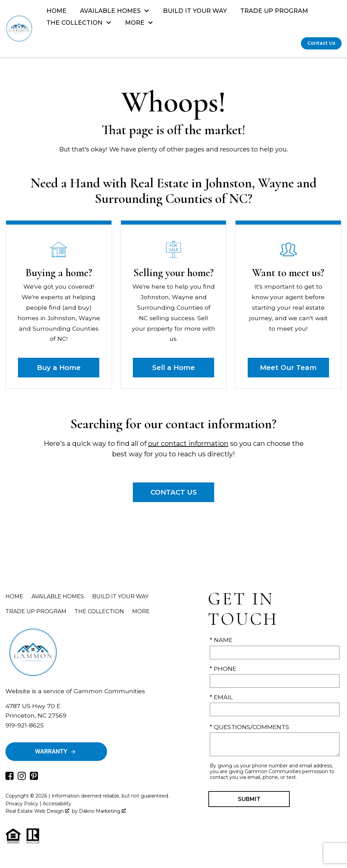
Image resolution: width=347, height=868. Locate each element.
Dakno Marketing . (103, 811)
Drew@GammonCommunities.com (59, 735)
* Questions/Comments (249, 727)
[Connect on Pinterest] (34, 778)
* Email (221, 697)
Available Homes (58, 596)
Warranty (56, 751)
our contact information (188, 443)
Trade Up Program (274, 11)
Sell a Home (173, 368)
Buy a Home (59, 368)
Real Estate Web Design (37, 811)
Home (56, 11)
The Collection (99, 611)
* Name (221, 640)
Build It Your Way (195, 11)
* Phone (223, 669)
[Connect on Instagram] (22, 778)
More (141, 611)
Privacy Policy (22, 804)
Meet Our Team (288, 368)
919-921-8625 (25, 725)
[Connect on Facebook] (9, 778)
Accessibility (57, 804)
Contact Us (321, 43)
